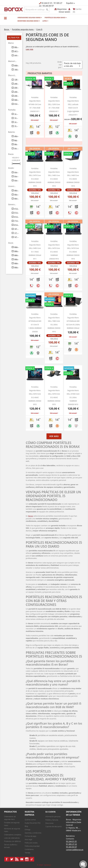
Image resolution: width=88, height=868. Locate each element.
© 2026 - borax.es (44, 865)
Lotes (45, 21)
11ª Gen (17, 233)
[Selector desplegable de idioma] (71, 3)
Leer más (30, 49)
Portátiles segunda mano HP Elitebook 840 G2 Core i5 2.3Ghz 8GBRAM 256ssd (73, 321)
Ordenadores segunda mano (30, 18)
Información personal (53, 817)
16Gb (17, 69)
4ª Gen (17, 209)
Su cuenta (50, 812)
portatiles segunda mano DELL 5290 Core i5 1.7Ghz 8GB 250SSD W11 (54, 104)
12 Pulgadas (17, 114)
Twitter (12, 859)
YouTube (22, 859)
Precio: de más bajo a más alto (73, 65)
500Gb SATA (17, 100)
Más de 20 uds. (17, 251)
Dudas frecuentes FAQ (33, 823)
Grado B (17, 176)
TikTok (32, 859)
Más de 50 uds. (17, 263)
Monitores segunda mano (29, 21)
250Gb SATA (17, 88)
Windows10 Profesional (17, 194)
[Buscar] (37, 9)
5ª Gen (17, 213)
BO (13, 9)
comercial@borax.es (75, 850)
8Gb (17, 65)
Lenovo (17, 55)
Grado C (17, 180)
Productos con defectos (12, 841)
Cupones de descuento (54, 826)
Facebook (7, 859)
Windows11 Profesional (17, 198)
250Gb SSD (17, 92)
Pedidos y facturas (52, 820)
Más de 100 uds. (17, 267)
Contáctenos (29, 849)
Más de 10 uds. (17, 247)
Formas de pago (30, 836)
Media (17, 144)
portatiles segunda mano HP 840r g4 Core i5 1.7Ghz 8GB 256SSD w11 (35, 104)
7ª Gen (17, 221)
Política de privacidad (32, 846)
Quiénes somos (30, 820)
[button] (5, 18)
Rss (17, 859)
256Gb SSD (17, 96)
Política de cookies (31, 843)
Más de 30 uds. (17, 255)
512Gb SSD (17, 104)
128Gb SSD (17, 79)
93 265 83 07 (48, 6)
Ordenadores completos (13, 835)
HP (17, 51)
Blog (26, 826)
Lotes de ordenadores (12, 838)
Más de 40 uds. (17, 259)
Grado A (17, 172)
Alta (17, 136)
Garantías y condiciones (33, 833)
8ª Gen (17, 225)
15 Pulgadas (17, 126)
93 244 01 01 (47, 3)
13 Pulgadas (17, 118)
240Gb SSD (17, 84)
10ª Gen (17, 229)
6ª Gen (17, 217)
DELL (17, 47)
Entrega (27, 830)
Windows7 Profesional (17, 190)
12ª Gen (17, 237)
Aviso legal (28, 839)
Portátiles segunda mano (56, 18)
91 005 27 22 (71, 844)
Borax (31, 516)
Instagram (27, 859)
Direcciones (49, 823)
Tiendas (27, 853)
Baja (17, 140)
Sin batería (17, 148)
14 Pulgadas (17, 122)
